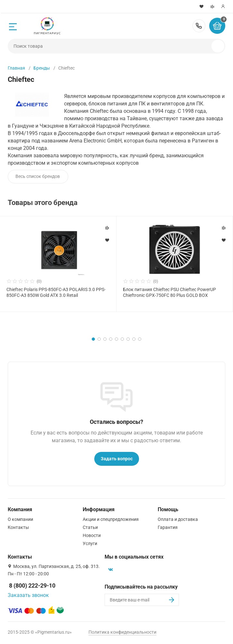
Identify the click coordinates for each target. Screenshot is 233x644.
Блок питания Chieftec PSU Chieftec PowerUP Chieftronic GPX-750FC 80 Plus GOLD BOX (169, 292)
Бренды (42, 68)
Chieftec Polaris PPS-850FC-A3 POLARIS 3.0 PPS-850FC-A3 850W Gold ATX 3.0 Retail (56, 292)
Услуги (90, 543)
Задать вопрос (117, 459)
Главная (16, 68)
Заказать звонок (28, 595)
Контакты (18, 527)
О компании (20, 519)
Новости (92, 535)
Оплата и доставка (178, 519)
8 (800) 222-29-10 (199, 26)
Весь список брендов (38, 176)
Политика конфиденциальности (122, 632)
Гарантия (168, 527)
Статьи (90, 527)
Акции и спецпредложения (111, 519)
